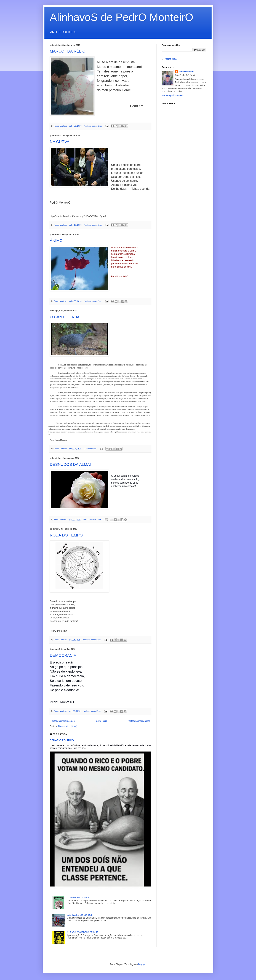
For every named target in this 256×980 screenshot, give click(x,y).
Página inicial (101, 721)
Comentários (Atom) (68, 726)
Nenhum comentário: (93, 126)
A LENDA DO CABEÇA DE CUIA (83, 932)
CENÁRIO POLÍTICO (62, 740)
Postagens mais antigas (139, 721)
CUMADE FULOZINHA (78, 898)
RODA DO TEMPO (66, 535)
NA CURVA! (60, 142)
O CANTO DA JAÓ (66, 317)
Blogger (142, 964)
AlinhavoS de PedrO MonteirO (122, 17)
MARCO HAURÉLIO (68, 51)
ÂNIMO (56, 241)
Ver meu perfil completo (173, 95)
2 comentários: (90, 449)
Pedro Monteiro (186, 72)
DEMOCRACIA (63, 655)
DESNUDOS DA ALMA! (70, 464)
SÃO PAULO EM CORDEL (80, 915)
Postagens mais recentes (63, 721)
